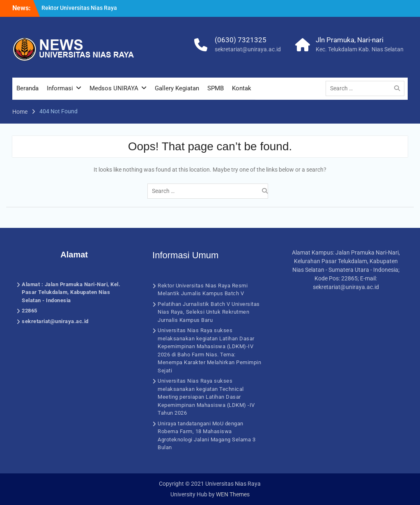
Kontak (242, 88)
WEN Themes (233, 494)
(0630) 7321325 (241, 40)
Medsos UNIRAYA (114, 88)
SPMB (216, 88)
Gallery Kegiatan (177, 88)
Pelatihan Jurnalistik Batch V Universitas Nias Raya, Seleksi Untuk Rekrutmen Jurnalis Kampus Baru (209, 312)
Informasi (60, 88)
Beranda (28, 88)
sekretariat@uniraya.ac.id (248, 49)
